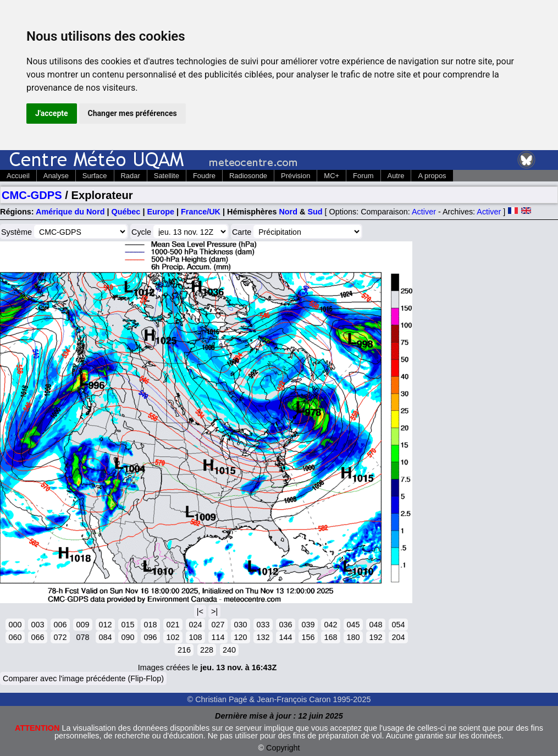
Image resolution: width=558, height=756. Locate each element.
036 (285, 625)
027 (218, 625)
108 (195, 637)
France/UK (201, 212)
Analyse (56, 176)
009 (82, 625)
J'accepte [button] (52, 113)
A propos (432, 176)
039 (308, 625)
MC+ (332, 176)
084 (105, 637)
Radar (131, 176)
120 (240, 637)
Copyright (283, 748)
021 (173, 625)
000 (15, 625)
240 (229, 650)
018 (150, 625)
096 (150, 637)
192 (375, 637)
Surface (95, 176)
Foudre (204, 176)
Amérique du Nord (70, 212)
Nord (288, 212)
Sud (315, 212)
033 (263, 625)
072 (60, 637)
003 (37, 625)
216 (184, 650)
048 (375, 625)
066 (37, 637)
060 (15, 637)
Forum (363, 176)
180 (353, 637)
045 (353, 625)
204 (398, 637)
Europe (161, 212)
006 (60, 625)
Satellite (167, 176)
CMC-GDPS (32, 195)
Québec (126, 212)
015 (128, 625)
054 (398, 625)
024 (195, 625)
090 (128, 637)
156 (308, 637)
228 (207, 650)
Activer (424, 212)
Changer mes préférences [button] (132, 113)
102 (173, 637)
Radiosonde (248, 176)
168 (330, 637)
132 (263, 637)
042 (330, 625)
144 (285, 637)
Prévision (295, 176)
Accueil (18, 176)
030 (240, 625)
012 (105, 625)
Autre (396, 176)
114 (218, 637)
